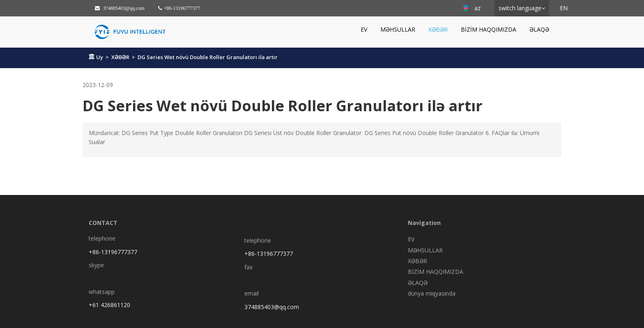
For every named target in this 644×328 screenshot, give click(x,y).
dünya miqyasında (432, 293)
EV (364, 29)
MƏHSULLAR (398, 29)
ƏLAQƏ (539, 29)
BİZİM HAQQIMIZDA (489, 29)
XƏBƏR (438, 29)
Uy (100, 57)
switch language (520, 8)
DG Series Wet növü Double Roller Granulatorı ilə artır (208, 57)
